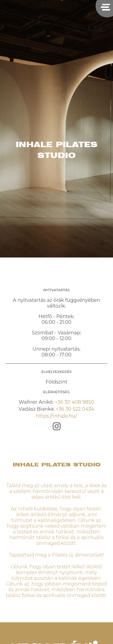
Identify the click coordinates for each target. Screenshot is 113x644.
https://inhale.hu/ (57, 416)
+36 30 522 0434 (75, 409)
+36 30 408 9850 (75, 402)
